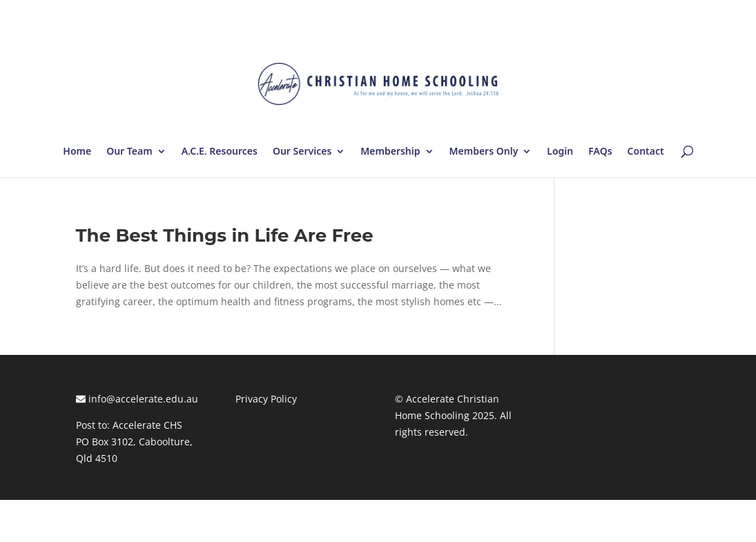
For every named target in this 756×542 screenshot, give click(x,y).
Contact (646, 152)
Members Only (484, 152)
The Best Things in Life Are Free (225, 235)
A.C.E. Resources (220, 152)
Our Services (302, 152)
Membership (390, 152)
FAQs (600, 152)
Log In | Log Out (643, 14)
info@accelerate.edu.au (137, 399)
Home (77, 152)
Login (560, 152)
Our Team (129, 152)
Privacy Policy (266, 399)
